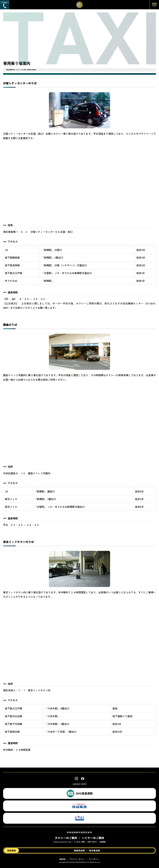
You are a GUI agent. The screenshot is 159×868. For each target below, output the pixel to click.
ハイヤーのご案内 (93, 838)
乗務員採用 (79, 850)
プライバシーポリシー (77, 859)
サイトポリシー (94, 859)
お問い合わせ (92, 842)
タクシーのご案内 (21, 70)
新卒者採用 (95, 850)
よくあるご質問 (79, 842)
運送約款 (62, 859)
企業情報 (102, 842)
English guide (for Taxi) (62, 842)
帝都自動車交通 (11, 70)
